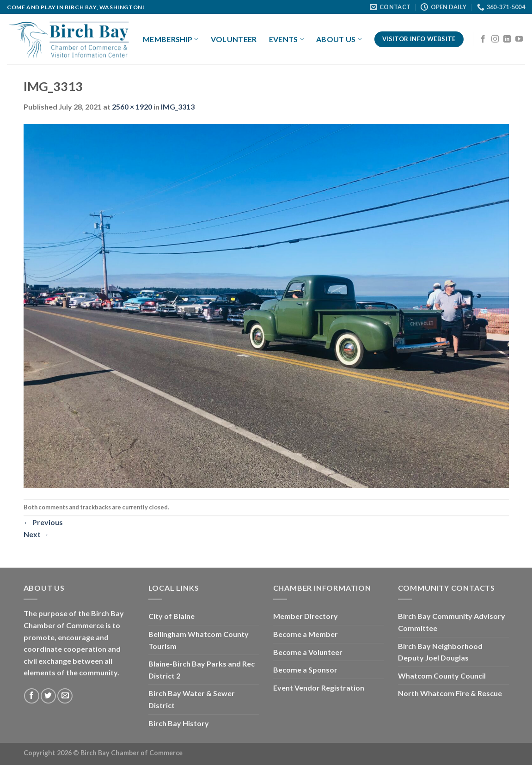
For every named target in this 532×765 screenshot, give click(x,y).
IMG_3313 (178, 107)
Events (287, 39)
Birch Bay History (179, 723)
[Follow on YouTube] (519, 39)
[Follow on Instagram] (495, 39)
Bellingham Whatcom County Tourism (199, 640)
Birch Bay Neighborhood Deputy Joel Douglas (440, 652)
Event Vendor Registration (319, 688)
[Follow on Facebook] (483, 39)
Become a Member (306, 634)
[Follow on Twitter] (48, 696)
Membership (171, 39)
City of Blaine (171, 616)
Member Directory (306, 616)
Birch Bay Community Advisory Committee (452, 622)
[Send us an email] (65, 696)
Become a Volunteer (308, 652)
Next (37, 534)
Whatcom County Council (442, 676)
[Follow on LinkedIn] (507, 39)
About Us (339, 39)
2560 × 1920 (132, 107)
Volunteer (234, 39)
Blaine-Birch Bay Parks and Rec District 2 (202, 670)
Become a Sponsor (305, 670)
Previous (43, 522)
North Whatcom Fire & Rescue (450, 693)
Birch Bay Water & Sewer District (192, 699)
